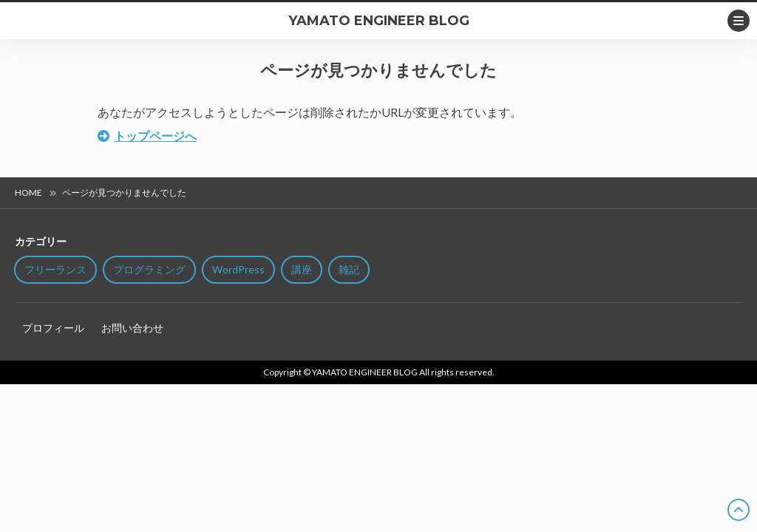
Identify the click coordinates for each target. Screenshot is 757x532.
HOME (28, 192)
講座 (302, 269)
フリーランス (55, 269)
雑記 (349, 269)
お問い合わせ (132, 328)
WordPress (238, 269)
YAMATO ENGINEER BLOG (379, 21)
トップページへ (155, 136)
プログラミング (149, 269)
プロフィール (53, 328)
